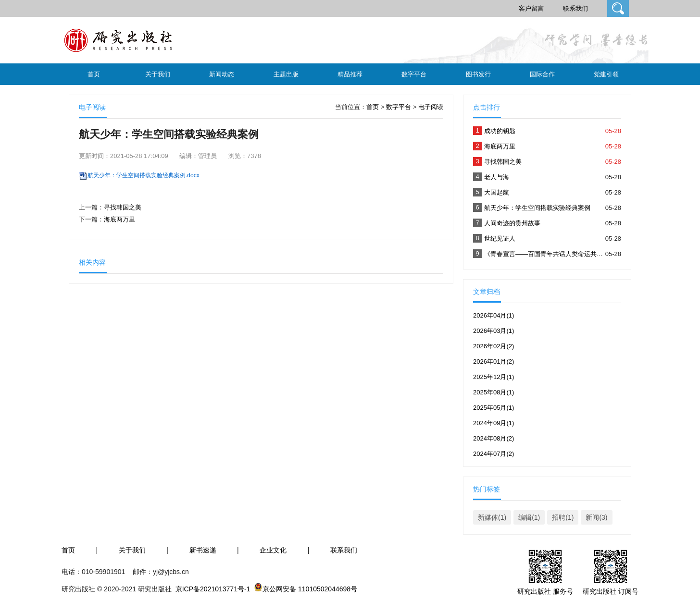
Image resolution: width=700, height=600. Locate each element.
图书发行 (478, 74)
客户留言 (531, 8)
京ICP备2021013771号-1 (213, 589)
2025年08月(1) (494, 392)
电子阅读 (431, 107)
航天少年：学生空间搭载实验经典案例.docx (144, 175)
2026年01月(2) (494, 361)
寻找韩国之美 (123, 207)
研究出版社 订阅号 (611, 591)
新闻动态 (222, 74)
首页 (94, 74)
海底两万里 (119, 219)
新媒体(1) (492, 517)
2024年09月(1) (494, 423)
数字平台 (414, 74)
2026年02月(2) (494, 346)
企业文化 (273, 550)
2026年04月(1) (494, 315)
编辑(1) (529, 517)
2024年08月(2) (494, 438)
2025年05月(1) (494, 408)
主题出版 (286, 74)
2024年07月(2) (494, 454)
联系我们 (575, 8)
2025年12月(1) (494, 377)
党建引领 (606, 74)
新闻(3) (596, 517)
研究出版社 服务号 (545, 591)
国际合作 (542, 74)
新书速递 (203, 550)
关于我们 (158, 74)
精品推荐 (350, 74)
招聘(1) (563, 517)
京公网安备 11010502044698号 (310, 589)
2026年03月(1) (494, 331)
